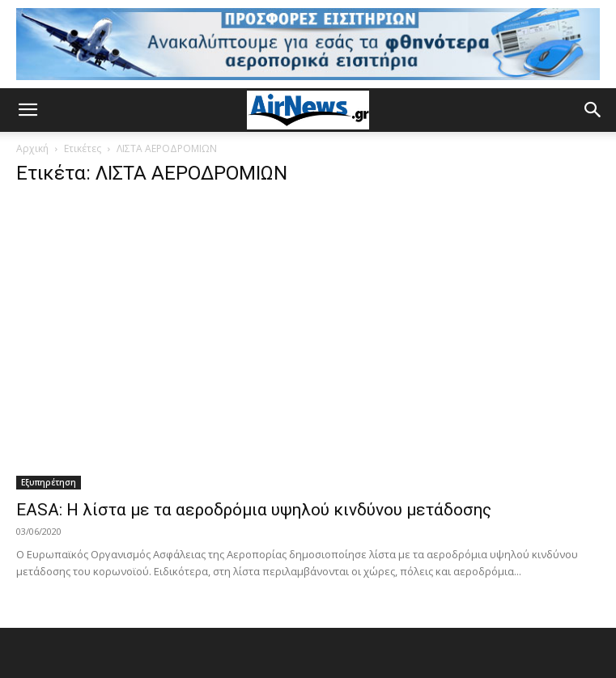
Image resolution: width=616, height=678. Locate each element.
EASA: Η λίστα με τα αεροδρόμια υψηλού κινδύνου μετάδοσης (254, 510)
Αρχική (32, 148)
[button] (28, 110)
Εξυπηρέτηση (49, 482)
